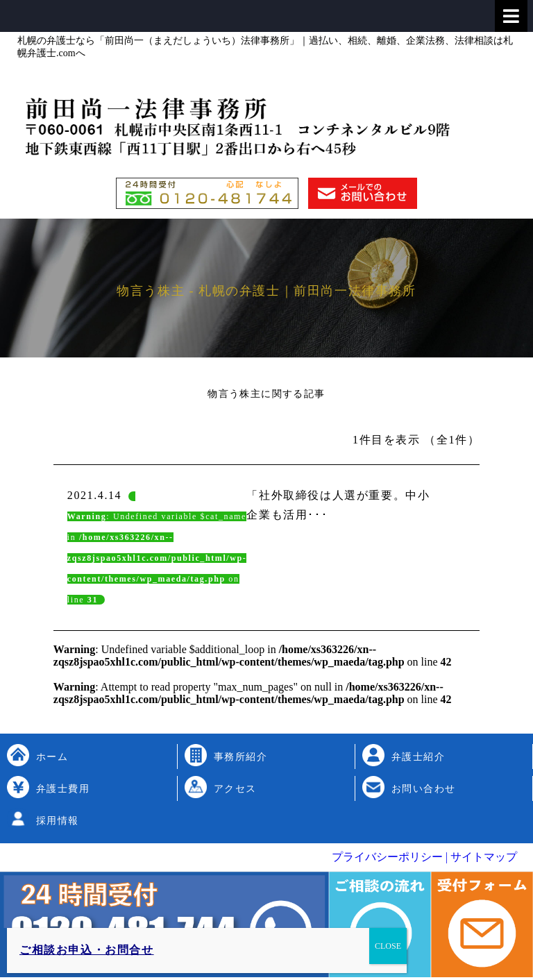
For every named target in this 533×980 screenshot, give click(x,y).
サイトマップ (482, 857)
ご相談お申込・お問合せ (87, 950)
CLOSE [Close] (388, 946)
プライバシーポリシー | (390, 857)
